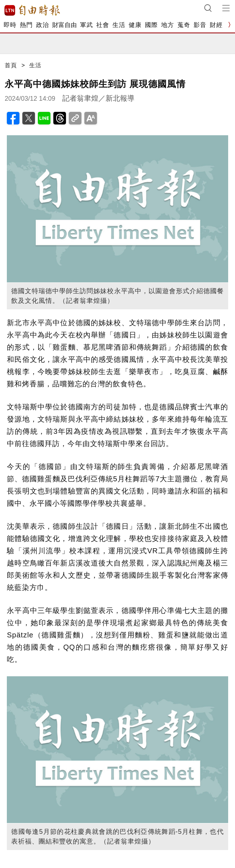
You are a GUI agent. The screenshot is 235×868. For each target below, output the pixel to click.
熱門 (26, 25)
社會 (103, 25)
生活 (119, 25)
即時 (10, 25)
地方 (167, 25)
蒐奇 (184, 25)
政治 (42, 25)
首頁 (11, 65)
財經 (216, 25)
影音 (200, 25)
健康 (135, 25)
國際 (151, 25)
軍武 (86, 25)
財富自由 (64, 25)
